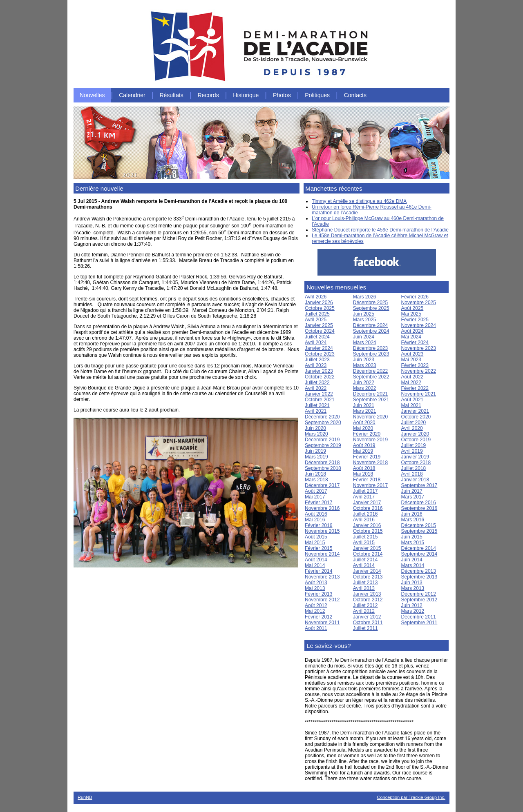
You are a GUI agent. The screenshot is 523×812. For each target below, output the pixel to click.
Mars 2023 (365, 365)
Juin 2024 (364, 337)
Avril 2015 (364, 543)
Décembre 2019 (322, 440)
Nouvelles (92, 95)
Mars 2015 (413, 543)
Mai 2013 (315, 588)
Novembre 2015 (322, 531)
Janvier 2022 (319, 394)
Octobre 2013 (368, 577)
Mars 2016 (413, 520)
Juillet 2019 (414, 445)
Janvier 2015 (367, 548)
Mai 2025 (411, 314)
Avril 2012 (364, 611)
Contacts (355, 95)
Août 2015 (316, 537)
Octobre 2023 (320, 354)
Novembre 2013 (322, 577)
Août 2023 (412, 354)
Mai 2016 (315, 520)
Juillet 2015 (365, 537)
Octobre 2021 (320, 400)
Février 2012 (318, 617)
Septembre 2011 (419, 623)
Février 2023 (415, 365)
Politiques (317, 95)
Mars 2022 (365, 388)
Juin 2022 (364, 383)
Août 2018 (364, 468)
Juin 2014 (412, 560)
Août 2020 (364, 423)
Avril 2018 (412, 474)
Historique (246, 95)
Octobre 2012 (368, 600)
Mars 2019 (316, 457)
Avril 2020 (412, 428)
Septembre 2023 (371, 354)
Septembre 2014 (419, 554)
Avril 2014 (364, 565)
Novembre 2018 (370, 463)
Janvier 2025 (319, 325)
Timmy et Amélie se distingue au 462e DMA (359, 201)
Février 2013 (318, 594)
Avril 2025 (316, 320)
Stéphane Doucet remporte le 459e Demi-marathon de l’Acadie (380, 230)
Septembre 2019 (323, 445)
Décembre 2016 (419, 503)
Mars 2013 (413, 588)
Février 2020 (367, 434)
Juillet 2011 (365, 628)
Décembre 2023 (370, 348)
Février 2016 (318, 525)
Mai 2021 (411, 405)
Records (208, 95)
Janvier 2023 (319, 371)
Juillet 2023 (317, 360)
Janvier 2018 (415, 480)
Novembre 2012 (322, 600)
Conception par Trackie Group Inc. (411, 797)
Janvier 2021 (415, 411)
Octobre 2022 (320, 377)
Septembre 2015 (419, 531)
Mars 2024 (365, 343)
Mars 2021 (365, 411)
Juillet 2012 (365, 605)
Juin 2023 (364, 360)
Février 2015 (318, 548)
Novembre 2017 (370, 485)
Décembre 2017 (322, 485)
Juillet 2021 (317, 405)
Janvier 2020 (415, 434)
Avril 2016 (364, 520)
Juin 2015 (412, 537)
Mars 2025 (365, 320)
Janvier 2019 (415, 457)
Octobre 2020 (416, 417)
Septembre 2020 (323, 423)
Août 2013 (316, 583)
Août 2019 (364, 445)
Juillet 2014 (365, 560)
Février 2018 (367, 480)
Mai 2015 (315, 543)
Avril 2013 (364, 588)
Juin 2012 (412, 605)
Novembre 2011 (322, 623)
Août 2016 (316, 514)
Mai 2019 (363, 451)
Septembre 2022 (371, 377)
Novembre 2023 (419, 348)
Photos (282, 95)
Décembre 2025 (370, 303)
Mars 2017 (413, 497)
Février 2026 (415, 297)
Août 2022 (412, 377)
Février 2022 (415, 388)
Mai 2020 (363, 428)
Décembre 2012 (419, 594)
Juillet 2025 (317, 314)
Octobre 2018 (416, 463)
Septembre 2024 (371, 331)
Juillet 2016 (365, 514)
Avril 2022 (316, 388)
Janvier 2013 (367, 594)
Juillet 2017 (365, 491)
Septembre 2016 (419, 508)
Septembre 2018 (323, 468)
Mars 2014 (413, 565)
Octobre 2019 (416, 440)
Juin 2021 (364, 405)
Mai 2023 (411, 360)
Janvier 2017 (367, 503)
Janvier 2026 (319, 303)
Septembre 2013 (419, 577)
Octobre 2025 (320, 308)
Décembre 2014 (419, 548)
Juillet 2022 (317, 383)
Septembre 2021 (371, 400)
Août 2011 (316, 628)
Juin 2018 (315, 474)
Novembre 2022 (419, 371)
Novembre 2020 (370, 417)
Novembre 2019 (370, 440)
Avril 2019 (412, 451)
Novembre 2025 (419, 303)
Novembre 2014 (322, 554)
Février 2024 (415, 343)
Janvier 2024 (319, 348)
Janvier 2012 (367, 617)
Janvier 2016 (367, 525)
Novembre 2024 (419, 325)
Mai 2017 (315, 497)
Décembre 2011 (419, 617)
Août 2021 (412, 400)
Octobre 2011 (368, 623)
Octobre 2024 (320, 331)
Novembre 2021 (419, 394)
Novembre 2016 (322, 508)
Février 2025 (415, 320)
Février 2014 (318, 571)
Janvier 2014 (367, 571)
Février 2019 (367, 457)
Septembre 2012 (419, 600)
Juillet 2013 (365, 583)
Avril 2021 (316, 411)
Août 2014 (316, 560)
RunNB (85, 797)
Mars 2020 (316, 434)
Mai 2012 (315, 611)
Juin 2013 (412, 583)
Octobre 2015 (368, 531)
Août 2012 (316, 605)
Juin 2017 (412, 491)
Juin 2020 (315, 428)
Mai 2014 (315, 565)
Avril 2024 (316, 343)
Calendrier (132, 95)
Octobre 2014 (368, 554)
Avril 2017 (364, 497)
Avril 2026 (316, 297)
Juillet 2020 (414, 423)
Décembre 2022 (370, 371)
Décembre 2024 (370, 325)
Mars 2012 (413, 611)
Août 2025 (412, 308)
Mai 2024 (411, 337)
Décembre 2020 (322, 417)
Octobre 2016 (368, 508)
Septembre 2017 (419, 485)
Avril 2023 (316, 365)
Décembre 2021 (370, 394)
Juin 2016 (412, 514)
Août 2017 (316, 491)
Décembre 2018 (322, 463)
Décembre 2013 (419, 571)
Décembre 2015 (419, 525)
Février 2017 (318, 503)
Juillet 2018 (414, 468)
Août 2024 (412, 331)
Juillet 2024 (317, 337)
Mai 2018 (363, 474)
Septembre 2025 (371, 308)
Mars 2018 (316, 480)
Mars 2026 (365, 297)
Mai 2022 (411, 383)
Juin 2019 (315, 451)
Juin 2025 (364, 314)
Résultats (171, 95)
